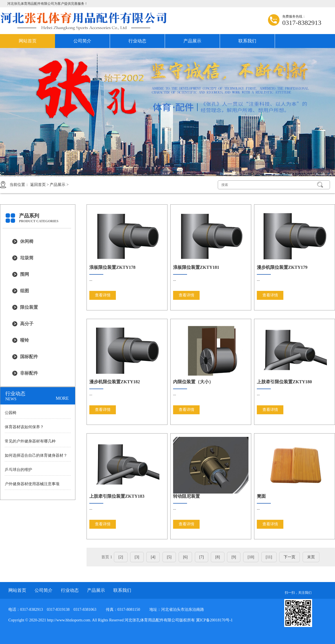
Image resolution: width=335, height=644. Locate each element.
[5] (169, 557)
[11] (269, 557)
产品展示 (192, 41)
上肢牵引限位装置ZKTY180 (284, 382)
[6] (185, 557)
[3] (137, 557)
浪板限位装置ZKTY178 (112, 267)
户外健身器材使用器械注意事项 (32, 484)
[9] (234, 557)
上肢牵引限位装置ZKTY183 (117, 496)
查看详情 (103, 295)
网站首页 (28, 41)
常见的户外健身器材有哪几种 (30, 441)
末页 (311, 557)
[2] (121, 557)
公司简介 (82, 41)
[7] (202, 557)
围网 (25, 274)
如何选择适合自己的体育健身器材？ (36, 455)
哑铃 (25, 340)
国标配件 (29, 357)
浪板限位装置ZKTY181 (196, 267)
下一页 (289, 557)
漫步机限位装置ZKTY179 (282, 267)
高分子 (27, 324)
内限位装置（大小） (193, 382)
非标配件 (29, 373)
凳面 (261, 496)
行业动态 (137, 41)
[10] (251, 557)
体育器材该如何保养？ (24, 427)
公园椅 (11, 413)
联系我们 (247, 41)
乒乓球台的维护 (18, 470)
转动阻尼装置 (186, 496)
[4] (153, 557)
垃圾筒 (27, 258)
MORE (62, 398)
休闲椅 (27, 241)
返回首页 (38, 185)
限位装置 (29, 307)
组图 (25, 291)
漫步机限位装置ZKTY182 (115, 382)
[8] (217, 557)
